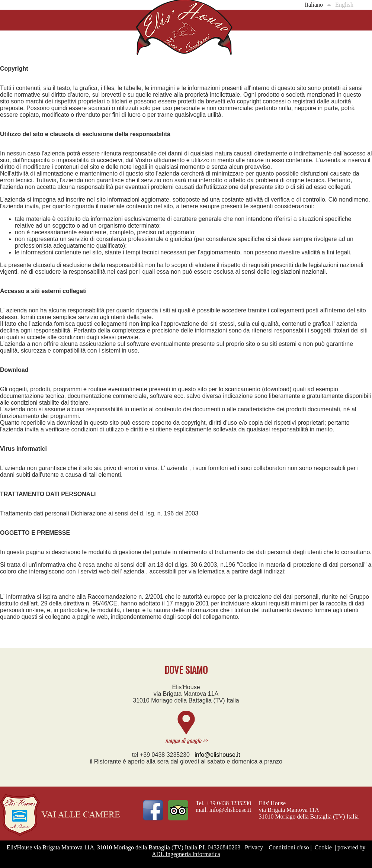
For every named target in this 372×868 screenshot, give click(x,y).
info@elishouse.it (217, 755)
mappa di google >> (186, 740)
